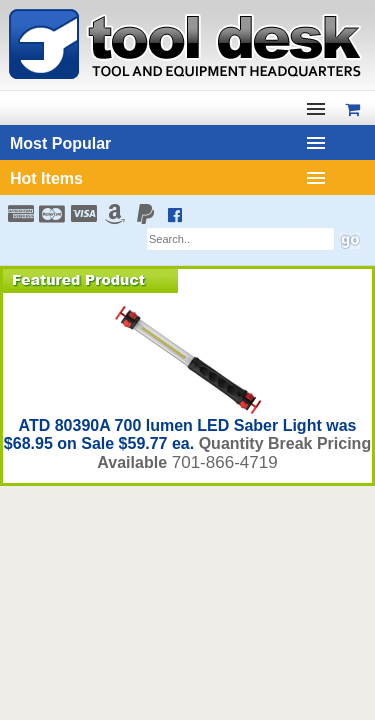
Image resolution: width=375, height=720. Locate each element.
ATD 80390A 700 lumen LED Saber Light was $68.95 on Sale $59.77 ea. (180, 434)
